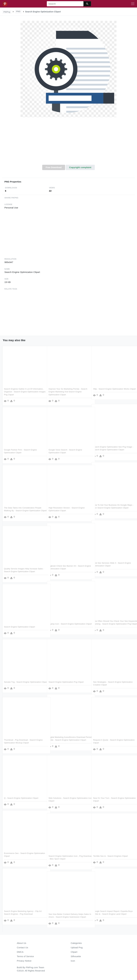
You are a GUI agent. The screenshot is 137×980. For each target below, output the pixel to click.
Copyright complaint (80, 167)
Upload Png (77, 947)
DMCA (20, 952)
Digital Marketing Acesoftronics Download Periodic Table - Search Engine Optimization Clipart (68, 740)
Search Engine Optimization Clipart (19, 627)
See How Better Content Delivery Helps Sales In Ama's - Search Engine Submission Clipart (68, 917)
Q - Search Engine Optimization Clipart (21, 798)
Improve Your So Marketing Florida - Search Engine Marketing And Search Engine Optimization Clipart (68, 392)
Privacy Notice (24, 961)
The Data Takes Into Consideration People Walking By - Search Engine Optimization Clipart (23, 511)
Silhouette (76, 956)
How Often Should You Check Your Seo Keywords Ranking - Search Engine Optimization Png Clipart (111, 624)
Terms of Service (25, 956)
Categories (76, 943)
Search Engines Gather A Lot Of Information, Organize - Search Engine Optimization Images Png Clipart (24, 392)
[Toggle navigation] (133, 4)
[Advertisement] (68, 143)
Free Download (54, 167)
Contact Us (22, 947)
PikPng (7, 12)
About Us (22, 943)
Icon (73, 961)
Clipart (74, 952)
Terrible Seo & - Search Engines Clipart (111, 856)
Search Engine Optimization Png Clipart (66, 682)
